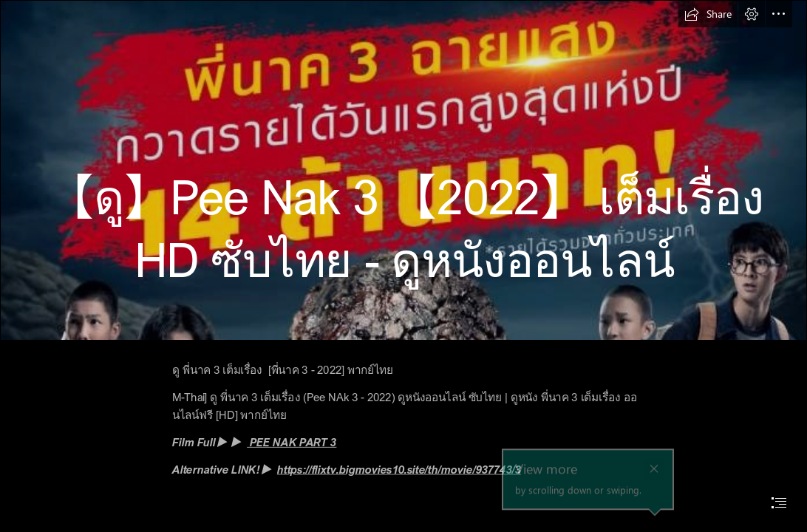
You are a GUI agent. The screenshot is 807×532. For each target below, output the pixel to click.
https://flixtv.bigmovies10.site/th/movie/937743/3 (399, 469)
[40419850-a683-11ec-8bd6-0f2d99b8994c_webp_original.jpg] (403, 170)
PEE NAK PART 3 (292, 442)
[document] (403, 266)
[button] (708, 14)
